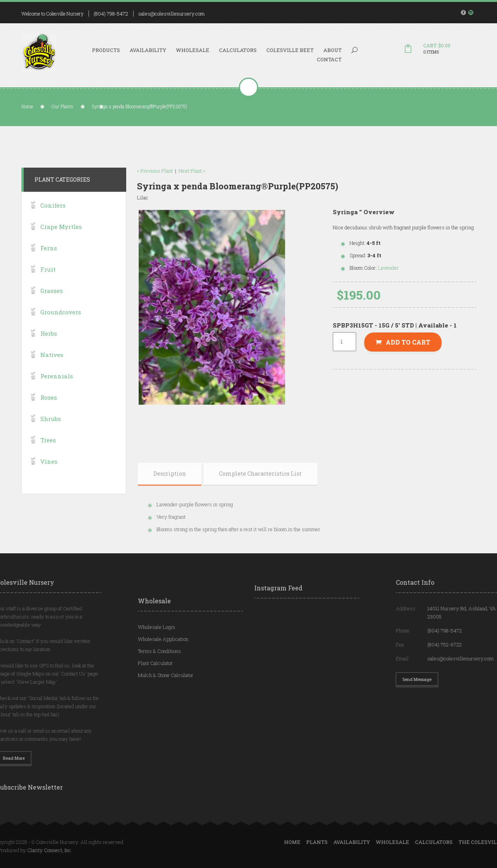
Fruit (48, 283)
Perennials (57, 390)
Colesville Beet (290, 50)
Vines (49, 475)
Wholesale (193, 50)
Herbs (49, 347)
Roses (49, 411)
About (333, 50)
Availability (148, 50)
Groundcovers (61, 326)
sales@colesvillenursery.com (171, 14)
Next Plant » (177, 171)
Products (106, 50)
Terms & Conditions (159, 677)
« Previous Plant (140, 171)
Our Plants (63, 106)
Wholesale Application (163, 665)
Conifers (53, 219)
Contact (329, 59)
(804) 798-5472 (111, 14)
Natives (52, 369)
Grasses (52, 305)
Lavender (403, 268)
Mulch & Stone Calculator (166, 701)
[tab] (170, 509)
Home (27, 106)
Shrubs (51, 433)
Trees (48, 454)
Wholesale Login (156, 653)
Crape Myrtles (61, 241)
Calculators (238, 50)
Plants (412, 842)
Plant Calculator (155, 689)
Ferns (49, 262)
